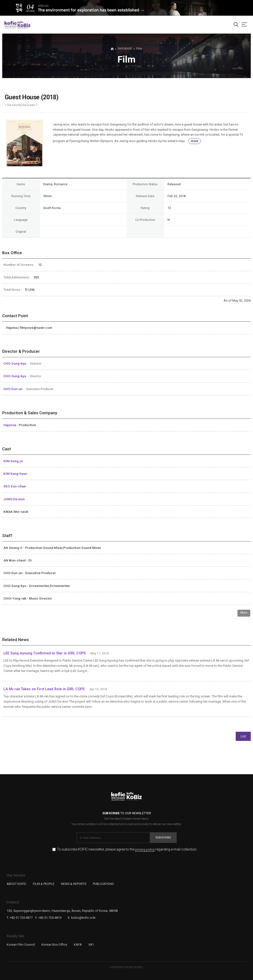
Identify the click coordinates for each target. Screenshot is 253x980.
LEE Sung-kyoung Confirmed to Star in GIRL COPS (45, 653)
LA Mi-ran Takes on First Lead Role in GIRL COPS (44, 689)
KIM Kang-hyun (15, 474)
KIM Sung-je (13, 461)
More (244, 613)
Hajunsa (10, 425)
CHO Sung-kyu (15, 363)
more (195, 141)
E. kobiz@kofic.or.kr (82, 918)
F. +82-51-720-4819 (48, 918)
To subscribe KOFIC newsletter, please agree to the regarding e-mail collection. (127, 849)
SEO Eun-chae (15, 486)
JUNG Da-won (14, 499)
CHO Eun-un (13, 389)
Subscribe (163, 837)
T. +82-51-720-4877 (20, 918)
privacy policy (145, 850)
